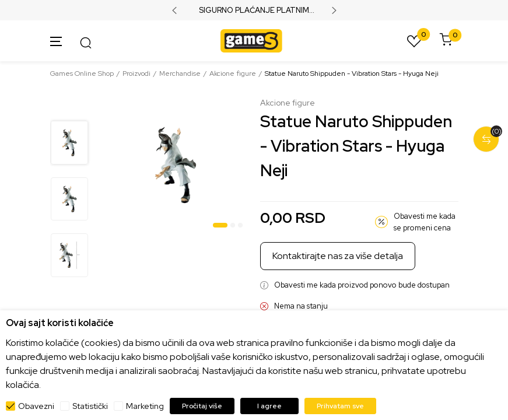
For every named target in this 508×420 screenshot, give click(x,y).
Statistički (90, 406)
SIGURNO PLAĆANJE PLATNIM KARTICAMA (254, 10)
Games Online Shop (82, 73)
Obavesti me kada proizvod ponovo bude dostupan (362, 285)
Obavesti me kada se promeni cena (425, 222)
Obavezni (36, 406)
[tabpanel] (176, 165)
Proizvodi (136, 73)
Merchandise (180, 73)
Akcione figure (233, 73)
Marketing (145, 406)
